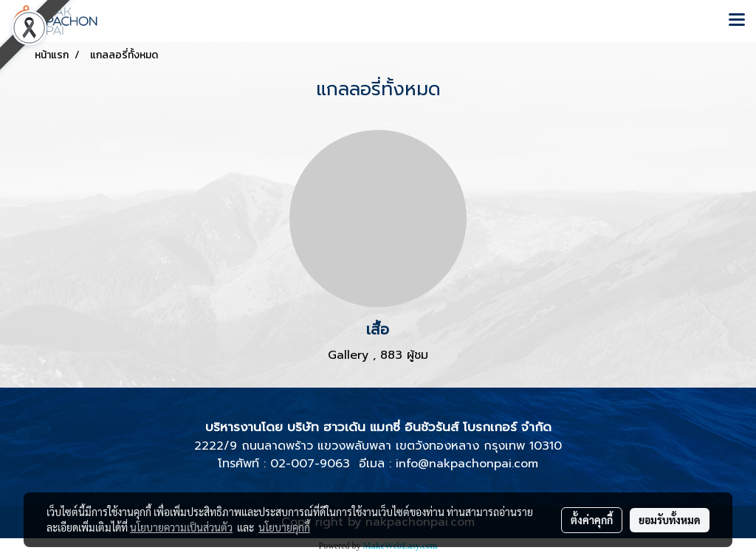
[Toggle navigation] (737, 21)
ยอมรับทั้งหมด (670, 520)
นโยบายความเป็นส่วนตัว (181, 527)
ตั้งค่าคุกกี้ (592, 520)
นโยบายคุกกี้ (284, 527)
